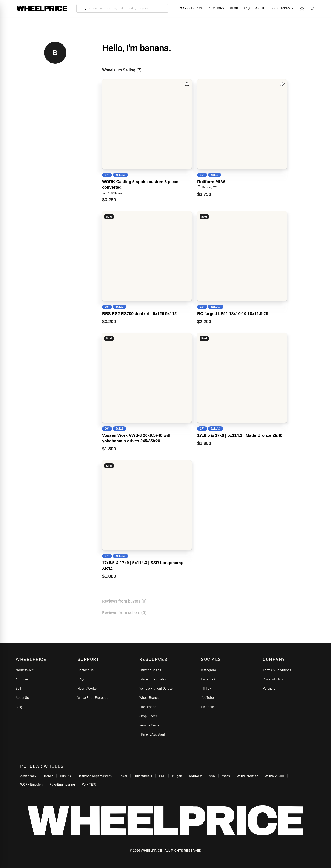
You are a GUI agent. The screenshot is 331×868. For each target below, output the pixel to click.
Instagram (208, 670)
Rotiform (195, 776)
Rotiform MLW (211, 182)
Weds (226, 776)
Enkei (123, 776)
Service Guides (150, 725)
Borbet (48, 776)
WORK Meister (247, 776)
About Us (22, 697)
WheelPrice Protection (94, 697)
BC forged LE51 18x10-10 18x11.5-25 (233, 314)
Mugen (177, 776)
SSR (212, 776)
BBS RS (65, 776)
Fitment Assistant (152, 734)
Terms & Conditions (277, 670)
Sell (18, 688)
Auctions (22, 679)
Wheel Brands (149, 697)
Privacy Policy (273, 679)
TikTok (206, 688)
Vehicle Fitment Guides (156, 688)
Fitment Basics (150, 670)
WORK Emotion (31, 784)
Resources (283, 8)
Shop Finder (148, 716)
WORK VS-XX (274, 776)
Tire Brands (148, 707)
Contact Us (86, 670)
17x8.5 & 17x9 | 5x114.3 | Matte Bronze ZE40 (240, 435)
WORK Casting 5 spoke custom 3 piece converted (140, 185)
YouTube (207, 697)
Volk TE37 (89, 784)
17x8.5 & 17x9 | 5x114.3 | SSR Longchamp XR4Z (143, 566)
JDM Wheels (143, 776)
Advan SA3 (28, 776)
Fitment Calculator (153, 679)
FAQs (81, 679)
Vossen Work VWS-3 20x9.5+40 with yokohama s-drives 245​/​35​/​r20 (137, 438)
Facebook (208, 679)
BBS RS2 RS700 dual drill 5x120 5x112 (139, 314)
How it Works (87, 688)
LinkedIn (207, 707)
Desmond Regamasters (95, 776)
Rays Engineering (62, 784)
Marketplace (25, 670)
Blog (234, 8)
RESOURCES (153, 659)
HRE (162, 776)
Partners (269, 688)
